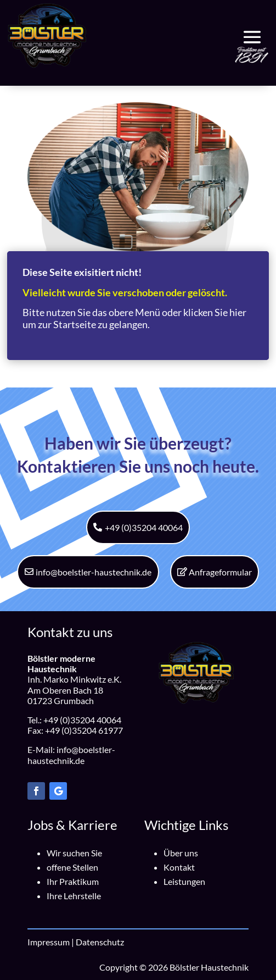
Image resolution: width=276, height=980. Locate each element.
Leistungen (184, 881)
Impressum (49, 942)
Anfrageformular (220, 572)
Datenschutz (100, 942)
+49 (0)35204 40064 (144, 527)
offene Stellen (72, 867)
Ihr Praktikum (73, 881)
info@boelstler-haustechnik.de (94, 572)
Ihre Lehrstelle (74, 896)
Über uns (181, 853)
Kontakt (179, 867)
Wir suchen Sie (74, 853)
